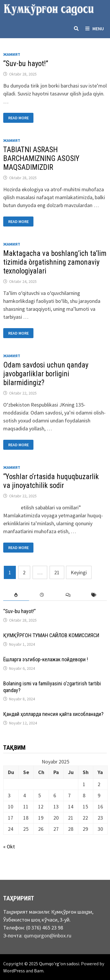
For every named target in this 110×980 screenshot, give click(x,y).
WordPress (14, 971)
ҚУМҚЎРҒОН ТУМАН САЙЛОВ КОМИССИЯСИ (51, 635)
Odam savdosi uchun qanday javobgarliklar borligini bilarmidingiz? (46, 374)
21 (57, 572)
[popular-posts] (16, 595)
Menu (95, 28)
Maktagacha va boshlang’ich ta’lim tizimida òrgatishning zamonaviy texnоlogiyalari (55, 262)
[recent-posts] (42, 595)
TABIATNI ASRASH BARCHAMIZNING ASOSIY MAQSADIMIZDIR (41, 158)
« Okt (9, 846)
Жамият (12, 54)
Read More (18, 118)
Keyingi (79, 572)
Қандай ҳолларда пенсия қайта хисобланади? (53, 714)
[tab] (16, 595)
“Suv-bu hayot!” (26, 64)
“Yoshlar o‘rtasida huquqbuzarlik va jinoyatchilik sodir (51, 481)
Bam (39, 971)
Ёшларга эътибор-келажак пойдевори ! (46, 659)
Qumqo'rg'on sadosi (59, 964)
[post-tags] (94, 595)
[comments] (68, 595)
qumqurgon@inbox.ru (48, 935)
